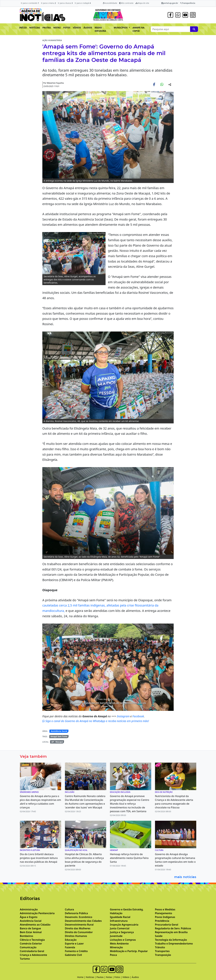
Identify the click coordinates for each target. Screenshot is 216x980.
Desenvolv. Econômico (79, 917)
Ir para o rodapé (83, 3)
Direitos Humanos (76, 936)
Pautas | (101, 977)
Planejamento (164, 913)
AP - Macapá (57, 742)
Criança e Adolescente (33, 955)
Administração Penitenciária (37, 913)
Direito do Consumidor (79, 932)
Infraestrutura (119, 921)
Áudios (135, 977)
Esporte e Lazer (74, 944)
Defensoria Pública (76, 913)
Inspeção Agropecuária (124, 925)
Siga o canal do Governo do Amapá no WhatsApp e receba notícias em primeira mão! (96, 721)
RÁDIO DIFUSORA (100, 29)
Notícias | (91, 977)
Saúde (159, 936)
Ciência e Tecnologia (32, 940)
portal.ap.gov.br (170, 3)
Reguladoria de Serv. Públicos (173, 928)
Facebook (138, 716)
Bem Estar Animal (31, 932)
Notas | (110, 977)
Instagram (124, 716)
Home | (81, 977)
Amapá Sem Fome (59, 736)
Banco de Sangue (30, 928)
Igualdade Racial (120, 917)
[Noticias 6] (111, 707)
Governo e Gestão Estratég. (127, 909)
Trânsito (160, 947)
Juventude (116, 936)
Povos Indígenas (165, 917)
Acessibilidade (110, 3)
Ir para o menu (48, 3)
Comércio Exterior (31, 944)
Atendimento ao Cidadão (35, 925)
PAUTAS (47, 28)
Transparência (188, 3)
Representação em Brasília (171, 932)
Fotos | (118, 977)
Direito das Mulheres (78, 928)
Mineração (116, 947)
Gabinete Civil (73, 955)
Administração (29, 909)
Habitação (116, 913)
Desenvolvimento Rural (79, 925)
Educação (71, 940)
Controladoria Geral (32, 951)
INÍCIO (23, 28)
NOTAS (57, 28)
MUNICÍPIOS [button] (121, 28)
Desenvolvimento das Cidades (83, 921)
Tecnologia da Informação (171, 940)
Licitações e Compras (123, 940)
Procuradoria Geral (167, 925)
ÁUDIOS (88, 28)
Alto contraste (126, 3)
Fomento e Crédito (76, 951)
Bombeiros (27, 936)
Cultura (70, 909)
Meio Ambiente (119, 944)
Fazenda (70, 947)
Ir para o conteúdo (30, 3)
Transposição (163, 955)
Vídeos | (127, 977)
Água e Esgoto (29, 917)
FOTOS (67, 28)
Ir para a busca (65, 3)
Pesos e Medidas (165, 909)
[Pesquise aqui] (194, 29)
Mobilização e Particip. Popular (129, 951)
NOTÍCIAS (35, 28)
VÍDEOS (77, 28)
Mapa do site (142, 3)
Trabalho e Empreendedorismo (174, 944)
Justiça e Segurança (122, 932)
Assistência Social (59, 731)
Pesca (113, 955)
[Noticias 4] (105, 707)
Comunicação (28, 947)
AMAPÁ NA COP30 (138, 29)
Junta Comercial (120, 928)
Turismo (25, 959)
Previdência (162, 921)
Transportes (162, 951)
